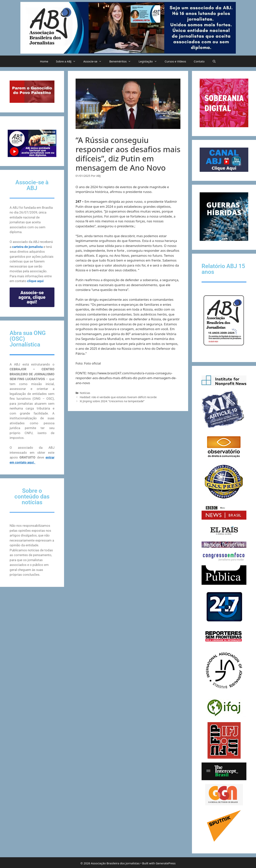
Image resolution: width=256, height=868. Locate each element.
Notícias (85, 393)
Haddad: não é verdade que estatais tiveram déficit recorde (118, 397)
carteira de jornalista (27, 247)
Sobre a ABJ (68, 61)
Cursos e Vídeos (175, 61)
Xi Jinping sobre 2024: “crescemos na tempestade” (112, 401)
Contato (199, 61)
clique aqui (35, 281)
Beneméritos (122, 61)
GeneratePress (166, 863)
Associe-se (94, 61)
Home (44, 61)
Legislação (150, 61)
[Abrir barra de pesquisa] (214, 61)
